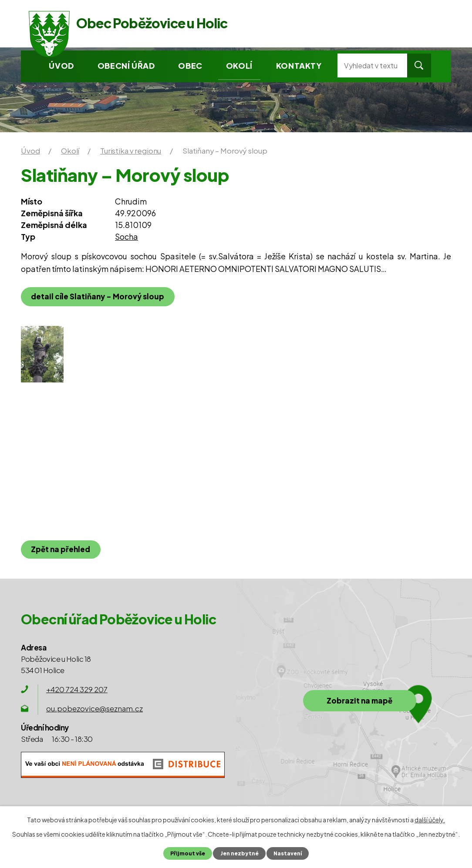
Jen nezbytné (239, 853)
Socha (126, 236)
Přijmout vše (187, 853)
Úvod (61, 65)
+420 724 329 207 (77, 689)
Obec (190, 65)
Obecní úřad (126, 65)
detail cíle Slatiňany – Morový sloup (98, 296)
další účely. (430, 820)
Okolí (239, 65)
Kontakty (299, 65)
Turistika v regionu (131, 151)
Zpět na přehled (61, 549)
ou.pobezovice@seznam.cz (94, 708)
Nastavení (288, 853)
